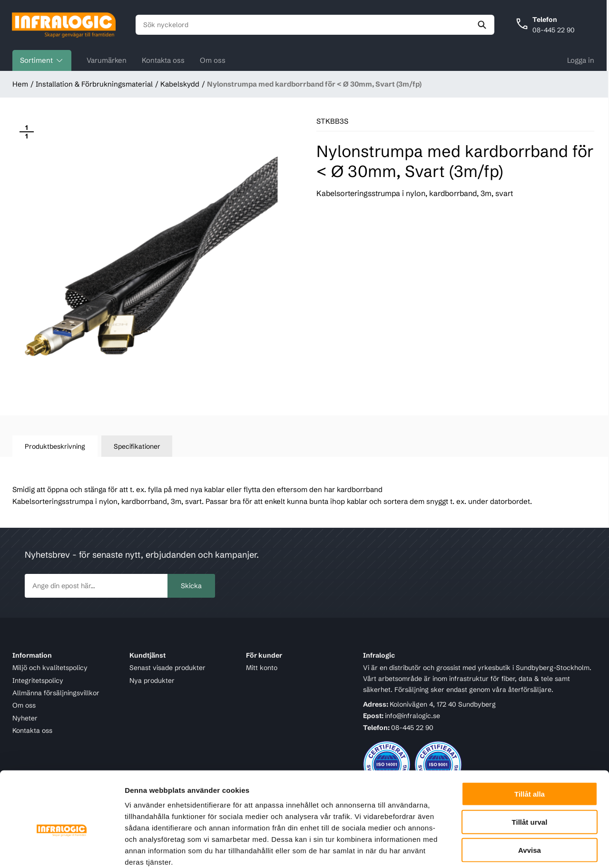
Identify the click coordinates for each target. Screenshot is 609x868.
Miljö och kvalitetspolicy (50, 668)
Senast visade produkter (167, 668)
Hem (20, 84)
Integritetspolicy (38, 681)
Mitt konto (262, 668)
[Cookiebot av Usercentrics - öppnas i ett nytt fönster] (62, 849)
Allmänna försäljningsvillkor (56, 693)
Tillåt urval (530, 771)
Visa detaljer (517, 849)
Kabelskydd (180, 84)
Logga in (581, 61)
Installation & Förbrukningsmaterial (94, 84)
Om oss (213, 61)
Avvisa (530, 799)
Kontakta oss (163, 61)
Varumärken (107, 61)
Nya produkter (152, 681)
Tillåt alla (530, 743)
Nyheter (25, 718)
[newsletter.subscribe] (96, 586)
